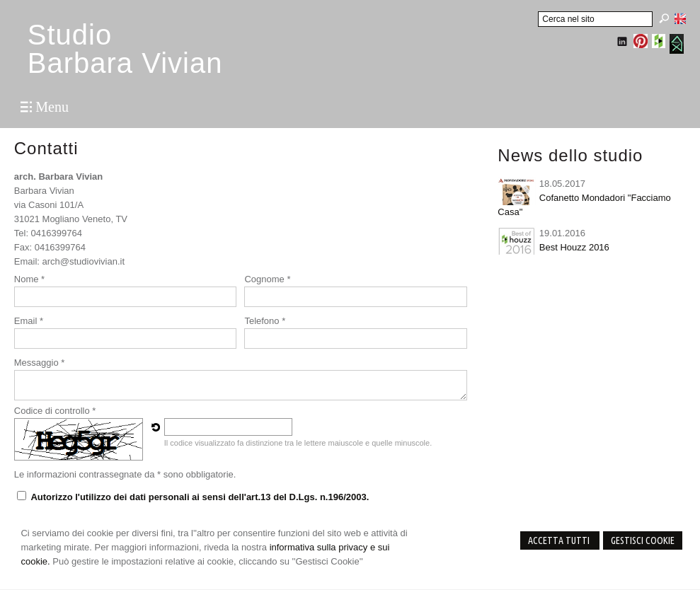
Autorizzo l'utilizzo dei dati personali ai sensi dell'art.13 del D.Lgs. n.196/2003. (200, 497)
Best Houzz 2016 (574, 247)
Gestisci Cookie (643, 540)
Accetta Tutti (560, 540)
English (680, 18)
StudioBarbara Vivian (125, 49)
